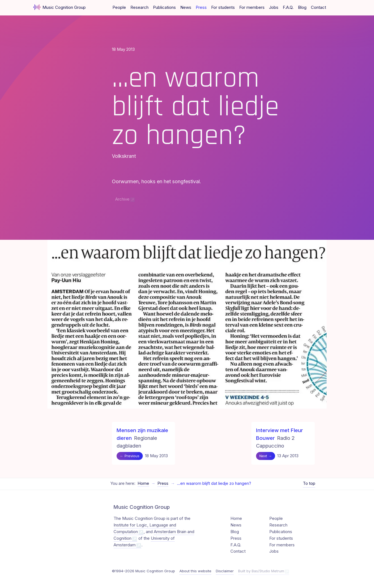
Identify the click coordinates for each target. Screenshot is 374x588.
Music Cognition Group (60, 7)
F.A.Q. (288, 7)
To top (309, 483)
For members (252, 7)
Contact (318, 7)
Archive (122, 199)
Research (139, 7)
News (186, 7)
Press (201, 7)
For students (223, 7)
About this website (195, 571)
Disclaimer (225, 571)
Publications (164, 7)
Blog (302, 7)
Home (143, 483)
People (119, 7)
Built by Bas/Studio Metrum (261, 571)
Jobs (274, 7)
